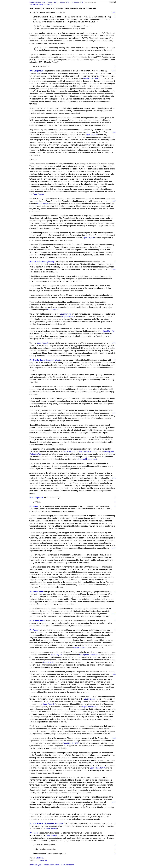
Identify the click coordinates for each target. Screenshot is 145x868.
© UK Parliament (67, 865)
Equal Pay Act (91, 135)
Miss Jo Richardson (38, 262)
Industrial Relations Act (88, 459)
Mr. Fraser (34, 630)
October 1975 (65, 2)
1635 (114, 71)
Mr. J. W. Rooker (36, 823)
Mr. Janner (34, 506)
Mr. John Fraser (36, 592)
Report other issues (51, 865)
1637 (114, 201)
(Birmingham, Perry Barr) (54, 823)
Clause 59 (43, 860)
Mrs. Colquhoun (36, 71)
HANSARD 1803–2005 (37, 2)
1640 (114, 413)
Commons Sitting (37, 5)
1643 (114, 614)
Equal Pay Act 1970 (91, 78)
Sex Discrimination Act (88, 452)
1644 (114, 674)
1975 (56, 2)
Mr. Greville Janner (38, 360)
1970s (50, 2)
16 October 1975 (77, 2)
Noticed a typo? (36, 865)
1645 (114, 738)
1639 (114, 343)
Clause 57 (49, 5)
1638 (114, 269)
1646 (114, 802)
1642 (114, 548)
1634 (114, 12)
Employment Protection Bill (90, 655)
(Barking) (51, 262)
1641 (114, 478)
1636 (114, 132)
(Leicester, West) (53, 360)
